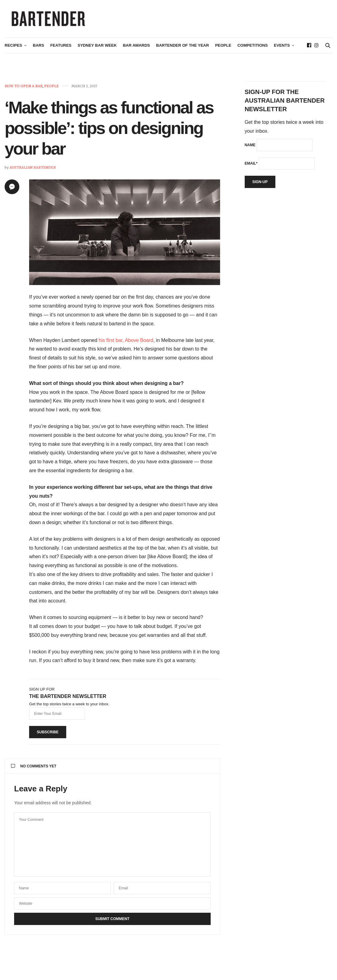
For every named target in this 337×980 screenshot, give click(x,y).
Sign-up (260, 184)
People (223, 48)
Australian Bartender (33, 170)
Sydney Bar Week (97, 48)
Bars (38, 48)
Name (250, 147)
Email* (251, 166)
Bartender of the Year (182, 48)
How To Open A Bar (24, 89)
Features (61, 48)
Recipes (13, 48)
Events (282, 48)
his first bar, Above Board (126, 343)
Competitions (253, 48)
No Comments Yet (34, 769)
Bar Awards (136, 48)
